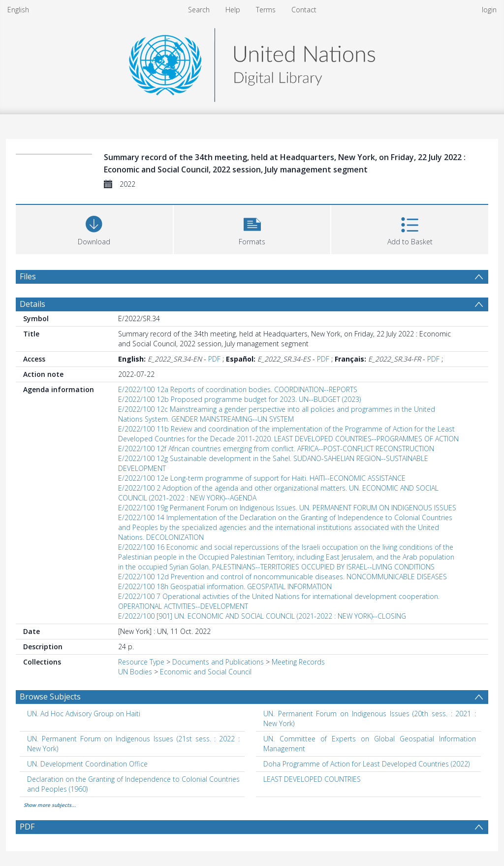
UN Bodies (135, 672)
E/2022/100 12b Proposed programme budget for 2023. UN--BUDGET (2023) (239, 399)
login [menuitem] (489, 10)
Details (32, 304)
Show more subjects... (50, 805)
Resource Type (141, 662)
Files (28, 276)
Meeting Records (298, 662)
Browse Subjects (50, 697)
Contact (304, 10)
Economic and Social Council (206, 672)
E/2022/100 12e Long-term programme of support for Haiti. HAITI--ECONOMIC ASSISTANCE (262, 478)
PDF (214, 359)
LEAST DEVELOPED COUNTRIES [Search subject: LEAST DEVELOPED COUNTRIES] (312, 779)
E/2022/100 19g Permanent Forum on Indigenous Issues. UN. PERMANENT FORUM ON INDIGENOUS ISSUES (287, 508)
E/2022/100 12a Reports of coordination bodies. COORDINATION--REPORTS (238, 389)
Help (233, 10)
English (18, 10)
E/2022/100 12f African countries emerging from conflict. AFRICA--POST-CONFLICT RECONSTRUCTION (276, 449)
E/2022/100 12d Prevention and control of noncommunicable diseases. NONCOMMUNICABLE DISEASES (283, 577)
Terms (266, 10)
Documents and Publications (218, 662)
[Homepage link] (252, 62)
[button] (252, 228)
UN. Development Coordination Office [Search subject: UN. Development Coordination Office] (87, 764)
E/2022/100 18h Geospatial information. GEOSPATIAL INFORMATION (225, 586)
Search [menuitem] (199, 10)
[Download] (94, 228)
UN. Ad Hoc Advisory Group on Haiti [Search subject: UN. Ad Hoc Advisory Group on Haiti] (84, 714)
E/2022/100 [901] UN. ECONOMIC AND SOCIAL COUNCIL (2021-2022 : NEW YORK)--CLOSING (262, 616)
